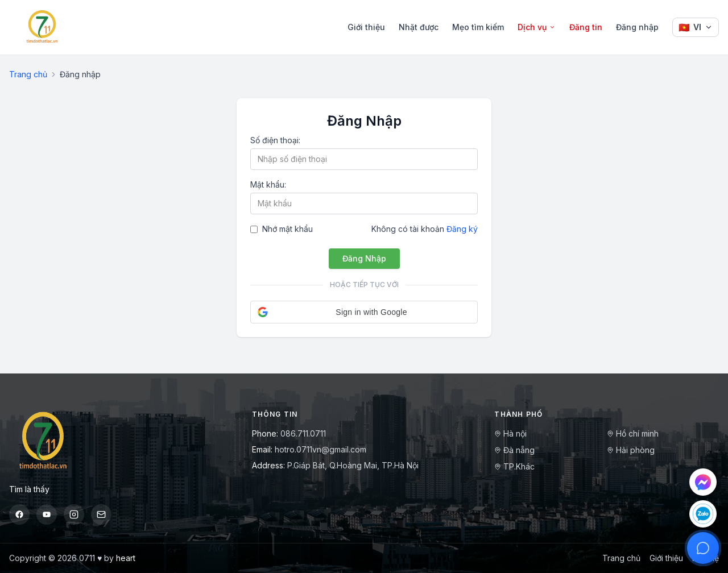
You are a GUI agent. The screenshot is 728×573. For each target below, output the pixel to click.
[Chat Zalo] (703, 514)
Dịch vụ (537, 27)
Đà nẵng (514, 450)
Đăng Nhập (364, 258)
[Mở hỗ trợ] (703, 548)
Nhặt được (419, 27)
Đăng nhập (637, 27)
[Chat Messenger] (703, 482)
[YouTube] (47, 514)
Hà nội (510, 433)
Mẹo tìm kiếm (478, 27)
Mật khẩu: (268, 184)
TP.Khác (514, 466)
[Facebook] (19, 514)
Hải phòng (631, 450)
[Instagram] (74, 514)
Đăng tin (586, 27)
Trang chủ (28, 74)
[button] (364, 312)
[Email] (101, 514)
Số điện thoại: (275, 140)
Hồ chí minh (633, 433)
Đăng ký (462, 229)
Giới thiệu (366, 27)
